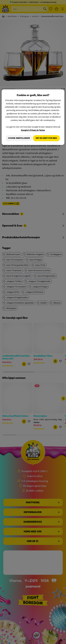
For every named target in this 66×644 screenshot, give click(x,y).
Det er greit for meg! (46, 145)
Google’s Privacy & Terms (33, 129)
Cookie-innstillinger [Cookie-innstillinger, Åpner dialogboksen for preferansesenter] (46, 137)
